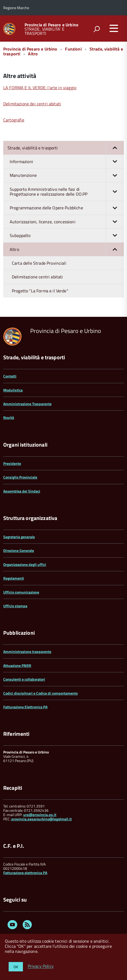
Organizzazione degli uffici (25, 564)
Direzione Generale (19, 550)
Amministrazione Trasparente (27, 404)
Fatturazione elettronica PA (25, 873)
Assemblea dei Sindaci (22, 491)
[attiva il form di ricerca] (97, 29)
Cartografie (14, 120)
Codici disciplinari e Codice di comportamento (40, 693)
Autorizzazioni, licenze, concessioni (67, 222)
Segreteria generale (19, 537)
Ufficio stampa (15, 606)
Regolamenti (14, 578)
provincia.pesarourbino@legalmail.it (42, 819)
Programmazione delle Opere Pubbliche (67, 208)
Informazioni (67, 161)
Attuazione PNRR (17, 665)
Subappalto (67, 235)
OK (16, 967)
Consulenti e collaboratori (24, 679)
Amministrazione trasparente (27, 651)
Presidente (12, 463)
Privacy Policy (41, 966)
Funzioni (73, 49)
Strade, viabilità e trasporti (66, 148)
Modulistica (13, 390)
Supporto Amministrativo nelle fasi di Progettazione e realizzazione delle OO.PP (67, 192)
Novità (9, 417)
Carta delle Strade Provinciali (39, 263)
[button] (115, 148)
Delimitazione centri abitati (37, 277)
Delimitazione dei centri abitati (32, 104)
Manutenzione (67, 175)
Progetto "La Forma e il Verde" (40, 291)
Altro (33, 54)
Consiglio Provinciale (20, 477)
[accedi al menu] (114, 28)
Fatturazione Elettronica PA (25, 707)
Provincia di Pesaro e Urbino (52, 25)
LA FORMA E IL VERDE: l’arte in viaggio (40, 88)
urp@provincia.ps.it (40, 815)
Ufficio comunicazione (21, 592)
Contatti (10, 376)
